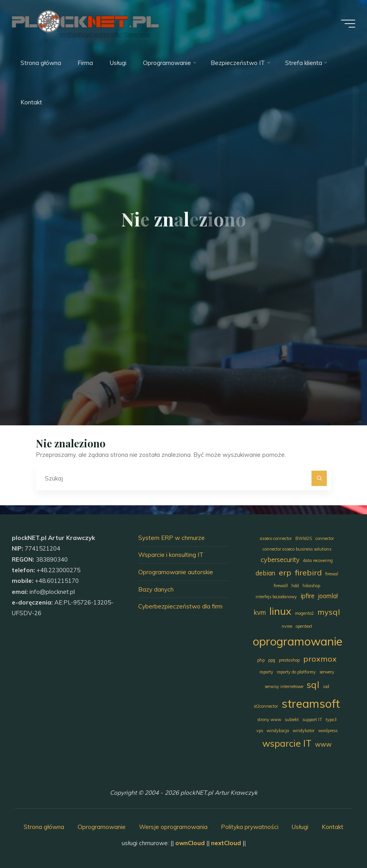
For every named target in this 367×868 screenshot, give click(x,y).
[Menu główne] (348, 24)
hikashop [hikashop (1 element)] (311, 586)
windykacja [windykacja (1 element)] (278, 731)
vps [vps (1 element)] (260, 731)
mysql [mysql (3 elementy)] (329, 612)
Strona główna (44, 827)
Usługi (300, 827)
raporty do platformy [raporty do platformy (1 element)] (296, 672)
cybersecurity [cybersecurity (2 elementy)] (280, 560)
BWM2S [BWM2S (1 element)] (304, 538)
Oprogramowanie (102, 827)
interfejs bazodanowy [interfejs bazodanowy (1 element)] (276, 597)
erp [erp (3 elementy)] (285, 572)
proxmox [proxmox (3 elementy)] (320, 659)
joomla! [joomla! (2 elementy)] (328, 596)
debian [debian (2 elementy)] (265, 573)
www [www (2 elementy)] (323, 744)
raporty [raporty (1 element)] (266, 672)
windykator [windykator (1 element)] (304, 731)
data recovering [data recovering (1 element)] (318, 560)
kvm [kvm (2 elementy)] (260, 612)
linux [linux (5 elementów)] (280, 611)
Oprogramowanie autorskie (176, 572)
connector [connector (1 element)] (325, 538)
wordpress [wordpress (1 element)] (328, 731)
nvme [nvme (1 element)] (287, 626)
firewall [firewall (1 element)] (281, 586)
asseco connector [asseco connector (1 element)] (276, 538)
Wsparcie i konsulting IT (171, 555)
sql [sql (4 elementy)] (313, 685)
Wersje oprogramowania (173, 827)
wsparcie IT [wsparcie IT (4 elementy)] (287, 743)
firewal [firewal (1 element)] (332, 574)
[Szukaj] (319, 479)
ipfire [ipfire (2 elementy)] (308, 596)
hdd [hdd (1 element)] (295, 586)
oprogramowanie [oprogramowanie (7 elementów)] (298, 641)
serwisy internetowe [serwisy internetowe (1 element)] (284, 686)
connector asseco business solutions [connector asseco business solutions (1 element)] (297, 549)
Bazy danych (156, 589)
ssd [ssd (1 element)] (326, 686)
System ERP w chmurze (171, 538)
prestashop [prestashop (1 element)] (289, 660)
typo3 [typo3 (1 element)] (331, 720)
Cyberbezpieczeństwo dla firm (180, 606)
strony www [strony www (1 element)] (269, 720)
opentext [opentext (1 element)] (304, 626)
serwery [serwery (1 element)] (327, 672)
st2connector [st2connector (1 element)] (266, 706)
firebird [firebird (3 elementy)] (308, 572)
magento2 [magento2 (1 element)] (304, 613)
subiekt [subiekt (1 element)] (292, 720)
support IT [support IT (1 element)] (312, 720)
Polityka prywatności (250, 827)
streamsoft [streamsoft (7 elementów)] (311, 703)
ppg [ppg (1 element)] (272, 660)
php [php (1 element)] (261, 660)
